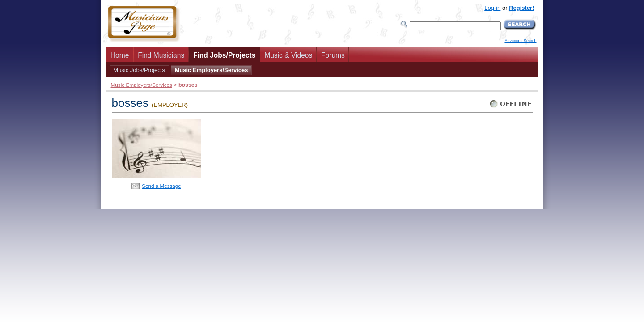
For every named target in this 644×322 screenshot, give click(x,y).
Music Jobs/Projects (139, 70)
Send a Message (161, 186)
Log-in (492, 8)
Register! (521, 8)
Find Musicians (161, 55)
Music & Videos (288, 55)
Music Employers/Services (211, 70)
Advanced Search (520, 41)
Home (120, 55)
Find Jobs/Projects (225, 55)
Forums (333, 55)
